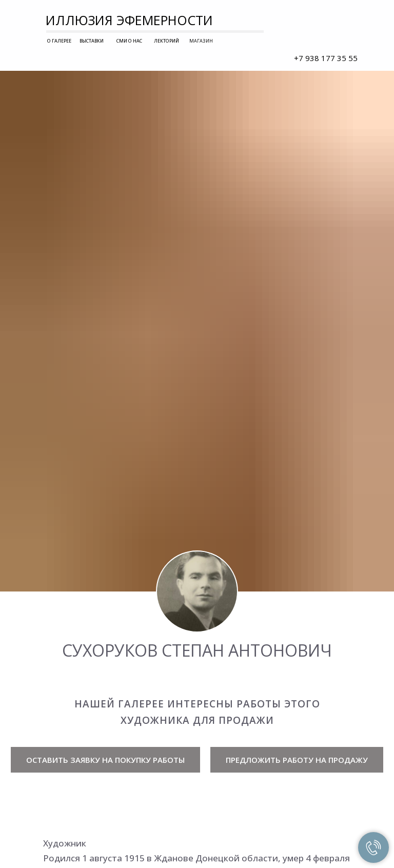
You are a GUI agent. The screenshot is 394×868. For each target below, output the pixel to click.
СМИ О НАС (129, 41)
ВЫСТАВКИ (92, 41)
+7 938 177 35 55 (326, 58)
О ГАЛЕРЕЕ (59, 41)
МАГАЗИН (201, 41)
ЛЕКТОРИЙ (166, 41)
